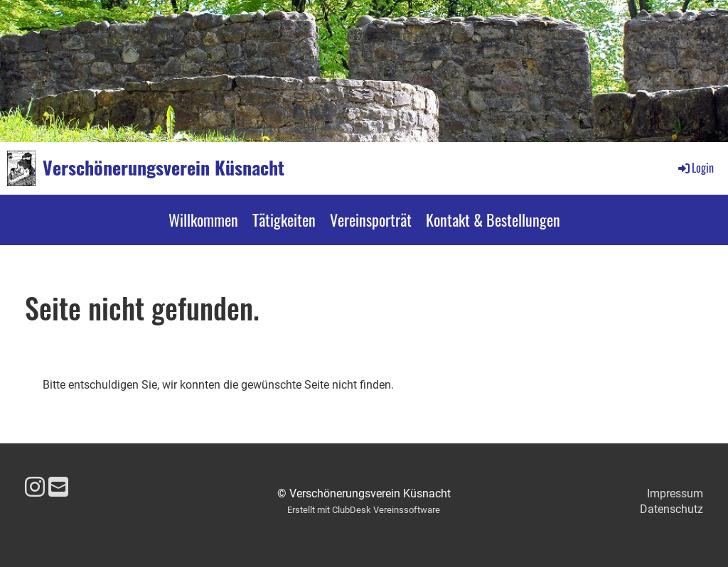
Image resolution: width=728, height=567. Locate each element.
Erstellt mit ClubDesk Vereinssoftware (364, 510)
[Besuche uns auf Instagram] (35, 487)
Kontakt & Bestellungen (493, 220)
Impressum (675, 493)
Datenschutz (671, 509)
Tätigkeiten (284, 220)
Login (695, 168)
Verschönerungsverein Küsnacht (164, 168)
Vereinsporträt (371, 220)
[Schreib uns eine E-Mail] (58, 487)
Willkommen (203, 220)
